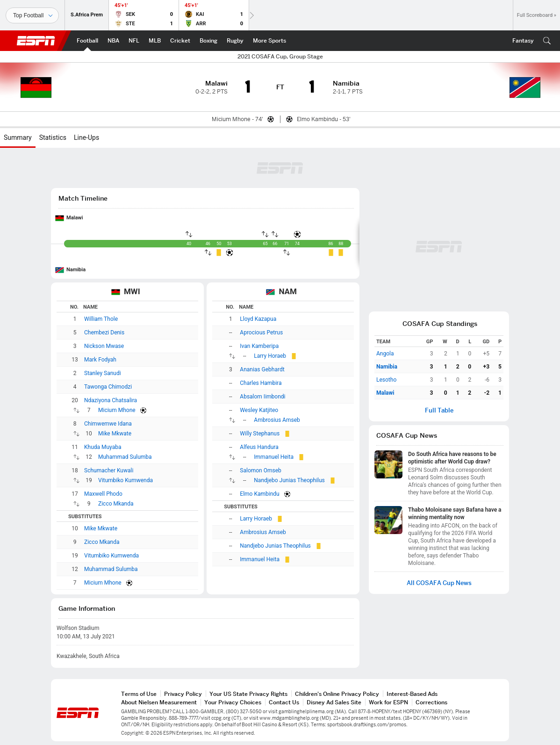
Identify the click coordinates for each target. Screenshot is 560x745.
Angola (385, 354)
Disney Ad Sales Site (334, 702)
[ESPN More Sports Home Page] (269, 41)
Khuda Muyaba (103, 447)
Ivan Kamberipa (259, 346)
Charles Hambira (261, 383)
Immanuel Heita (274, 457)
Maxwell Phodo (103, 494)
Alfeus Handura (259, 447)
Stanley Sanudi (103, 373)
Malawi (75, 218)
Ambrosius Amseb (277, 420)
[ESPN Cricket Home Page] (180, 41)
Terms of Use (139, 694)
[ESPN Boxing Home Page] (208, 41)
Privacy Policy (183, 694)
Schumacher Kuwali (109, 470)
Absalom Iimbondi (262, 397)
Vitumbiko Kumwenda (126, 480)
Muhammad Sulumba (125, 457)
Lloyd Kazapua (258, 319)
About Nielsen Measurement (159, 702)
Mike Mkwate (115, 434)
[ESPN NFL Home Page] (134, 41)
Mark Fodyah (100, 360)
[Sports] (32, 15)
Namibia (76, 270)
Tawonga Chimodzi (108, 387)
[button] (547, 41)
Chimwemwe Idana (108, 424)
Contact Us (284, 702)
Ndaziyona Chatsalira (111, 400)
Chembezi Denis (104, 333)
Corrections (431, 702)
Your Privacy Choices (233, 702)
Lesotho (386, 380)
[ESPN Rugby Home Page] (235, 41)
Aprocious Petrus (261, 333)
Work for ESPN (388, 702)
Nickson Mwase (104, 346)
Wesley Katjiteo (259, 410)
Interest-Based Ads (412, 694)
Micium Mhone (117, 410)
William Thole (101, 319)
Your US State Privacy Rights (248, 694)
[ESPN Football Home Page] (87, 41)
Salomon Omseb (260, 470)
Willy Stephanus (260, 434)
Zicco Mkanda (116, 504)
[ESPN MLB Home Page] (155, 41)
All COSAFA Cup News (439, 583)
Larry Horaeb (270, 356)
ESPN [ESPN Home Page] (36, 41)
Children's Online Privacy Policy (337, 694)
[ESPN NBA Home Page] (113, 41)
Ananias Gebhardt (262, 369)
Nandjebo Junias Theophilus (289, 480)
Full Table (439, 410)
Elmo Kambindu (259, 494)
